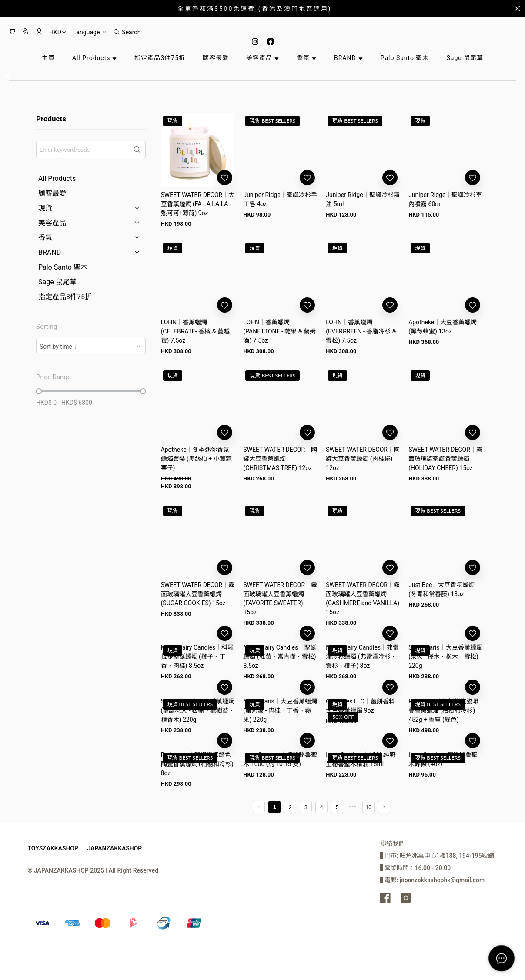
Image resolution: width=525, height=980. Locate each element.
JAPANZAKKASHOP (114, 848)
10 (369, 807)
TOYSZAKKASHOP (53, 848)
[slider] (39, 391)
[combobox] (91, 346)
